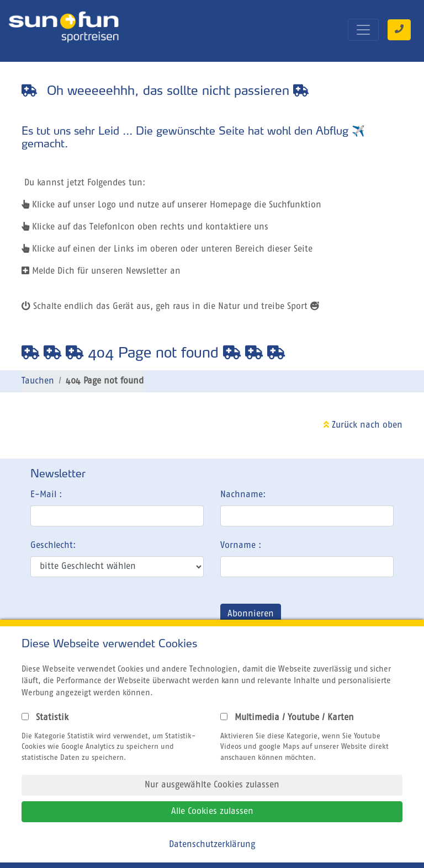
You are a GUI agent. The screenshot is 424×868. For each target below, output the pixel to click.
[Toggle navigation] (363, 30)
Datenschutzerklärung (212, 845)
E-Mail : (46, 495)
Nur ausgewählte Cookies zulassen (212, 785)
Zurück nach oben (363, 425)
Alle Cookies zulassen (212, 812)
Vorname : (241, 546)
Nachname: (243, 495)
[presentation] (114, 616)
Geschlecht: (53, 546)
